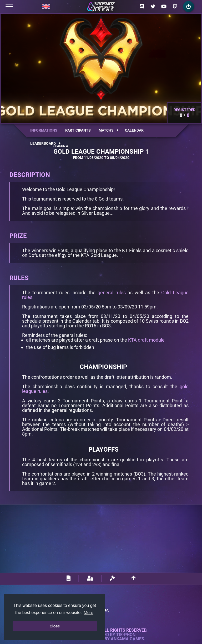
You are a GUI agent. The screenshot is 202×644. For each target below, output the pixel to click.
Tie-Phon (126, 635)
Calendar (134, 130)
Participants (78, 130)
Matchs (108, 130)
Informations (44, 130)
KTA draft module (146, 340)
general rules (112, 293)
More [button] (88, 613)
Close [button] (55, 626)
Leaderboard (45, 143)
